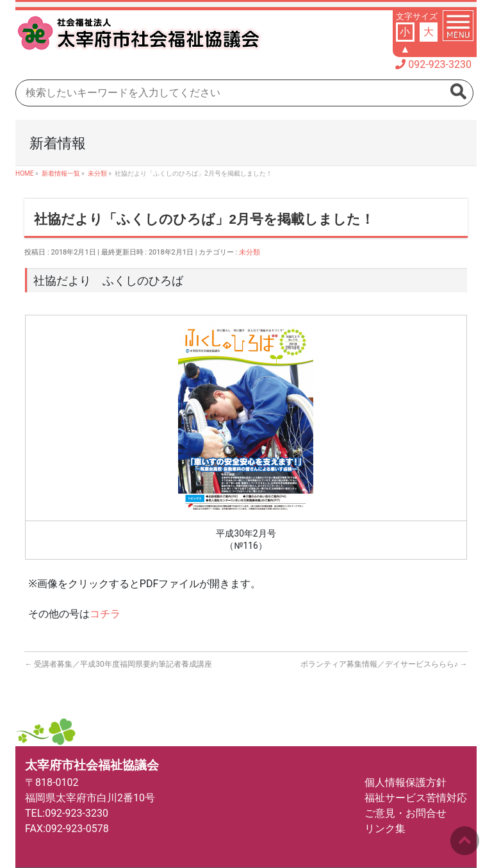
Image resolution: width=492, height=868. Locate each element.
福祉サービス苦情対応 (416, 798)
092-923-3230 (440, 64)
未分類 (250, 252)
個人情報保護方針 (406, 782)
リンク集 (385, 829)
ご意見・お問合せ (406, 813)
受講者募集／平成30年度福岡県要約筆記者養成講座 (118, 664)
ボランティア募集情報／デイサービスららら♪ (384, 664)
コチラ (105, 614)
